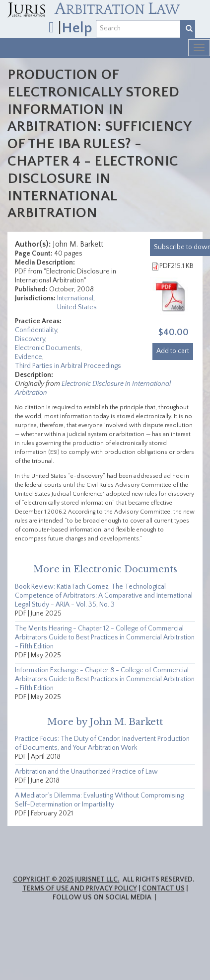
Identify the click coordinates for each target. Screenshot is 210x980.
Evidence (29, 357)
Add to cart (173, 351)
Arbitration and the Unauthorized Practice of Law (86, 772)
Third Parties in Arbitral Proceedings (68, 366)
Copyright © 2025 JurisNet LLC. (66, 880)
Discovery (30, 339)
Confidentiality (36, 330)
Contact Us (163, 889)
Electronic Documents (48, 348)
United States (77, 307)
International (75, 298)
